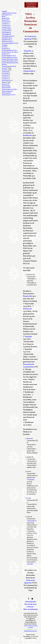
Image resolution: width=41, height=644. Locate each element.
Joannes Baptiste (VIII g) (9, 58)
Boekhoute (28, 135)
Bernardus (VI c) (7, 15)
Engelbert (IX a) (7, 40)
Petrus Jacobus (6, 93)
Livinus (4, 68)
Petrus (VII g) (6, 86)
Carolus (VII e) (6, 27)
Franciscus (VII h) (7, 42)
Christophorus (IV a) (8, 36)
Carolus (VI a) (6, 26)
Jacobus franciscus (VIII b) (10, 52)
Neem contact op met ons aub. (31, 627)
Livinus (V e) (6, 77)
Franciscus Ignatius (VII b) (10, 43)
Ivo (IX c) (5, 47)
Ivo (28, 498)
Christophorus (6, 33)
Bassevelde (29, 71)
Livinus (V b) (6, 75)
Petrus (4, 82)
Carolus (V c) (6, 24)
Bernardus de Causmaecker (29, 366)
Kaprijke (28, 51)
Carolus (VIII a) (7, 29)
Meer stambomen (31, 609)
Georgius (5, 45)
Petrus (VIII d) (6, 88)
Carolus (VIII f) (7, 31)
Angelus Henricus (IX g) (9, 13)
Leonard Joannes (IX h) (9, 66)
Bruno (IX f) (6, 20)
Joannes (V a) (6, 54)
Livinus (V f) (6, 79)
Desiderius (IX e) (7, 38)
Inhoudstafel (31, 602)
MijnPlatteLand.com (31, 631)
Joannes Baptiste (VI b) (9, 56)
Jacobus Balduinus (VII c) (10, 50)
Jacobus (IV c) (6, 49)
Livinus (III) (6, 72)
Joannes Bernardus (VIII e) (10, 63)
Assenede (30, 564)
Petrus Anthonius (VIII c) (10, 90)
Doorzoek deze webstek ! (30, 606)
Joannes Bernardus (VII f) (10, 61)
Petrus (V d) (5, 84)
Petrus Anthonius (7, 91)
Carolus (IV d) (6, 22)
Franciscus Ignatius (30, 38)
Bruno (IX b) (6, 18)
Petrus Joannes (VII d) (9, 95)
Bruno (29, 439)
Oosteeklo (31, 480)
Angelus (4, 11)
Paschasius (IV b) (7, 81)
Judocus (4, 65)
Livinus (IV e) (6, 74)
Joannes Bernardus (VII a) (10, 59)
